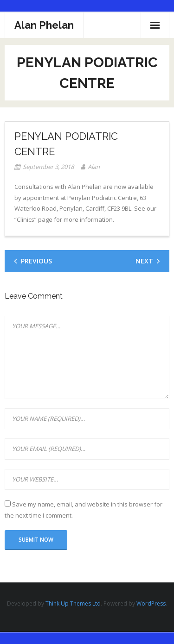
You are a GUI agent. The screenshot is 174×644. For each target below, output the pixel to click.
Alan (94, 167)
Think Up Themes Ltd (73, 603)
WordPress (151, 603)
